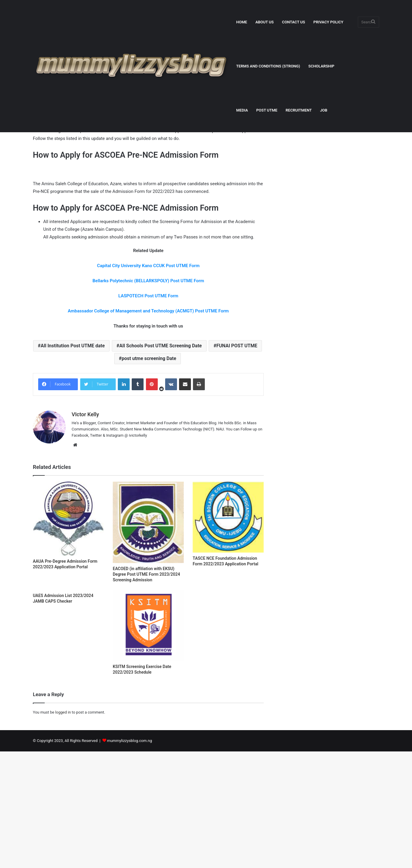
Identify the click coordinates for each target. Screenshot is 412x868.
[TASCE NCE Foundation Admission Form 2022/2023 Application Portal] (228, 634)
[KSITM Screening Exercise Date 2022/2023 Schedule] (148, 742)
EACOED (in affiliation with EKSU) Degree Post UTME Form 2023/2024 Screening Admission (146, 691)
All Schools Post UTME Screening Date (161, 463)
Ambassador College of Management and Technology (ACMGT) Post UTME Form (148, 428)
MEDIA (242, 110)
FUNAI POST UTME (237, 463)
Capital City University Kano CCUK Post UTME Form (148, 383)
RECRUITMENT (299, 110)
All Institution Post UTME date (73, 463)
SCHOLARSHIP (321, 66)
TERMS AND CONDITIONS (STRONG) (268, 66)
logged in (63, 829)
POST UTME (267, 110)
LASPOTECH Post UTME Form (148, 413)
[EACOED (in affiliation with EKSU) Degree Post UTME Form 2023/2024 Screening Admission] (148, 639)
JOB (324, 110)
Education (60, 144)
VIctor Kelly (53, 203)
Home (40, 144)
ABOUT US (265, 22)
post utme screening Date (149, 475)
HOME (242, 22)
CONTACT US (294, 22)
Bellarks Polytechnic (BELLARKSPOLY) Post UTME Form (148, 398)
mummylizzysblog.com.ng (130, 857)
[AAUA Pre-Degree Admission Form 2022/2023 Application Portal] (68, 635)
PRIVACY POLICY (328, 22)
